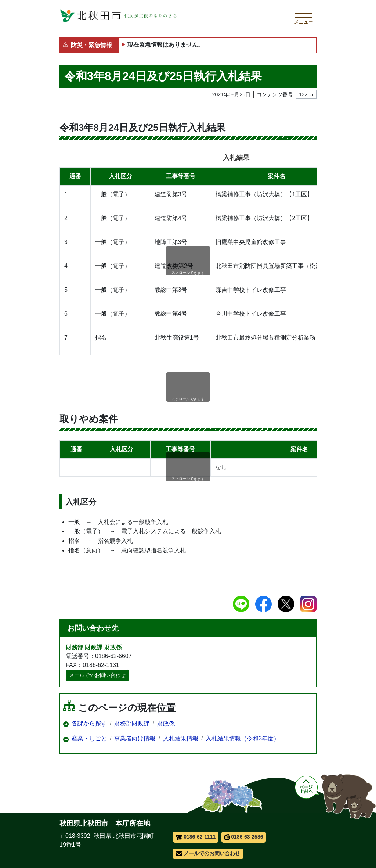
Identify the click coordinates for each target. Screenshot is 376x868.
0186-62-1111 (196, 837)
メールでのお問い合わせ (97, 675)
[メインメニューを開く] (304, 16)
